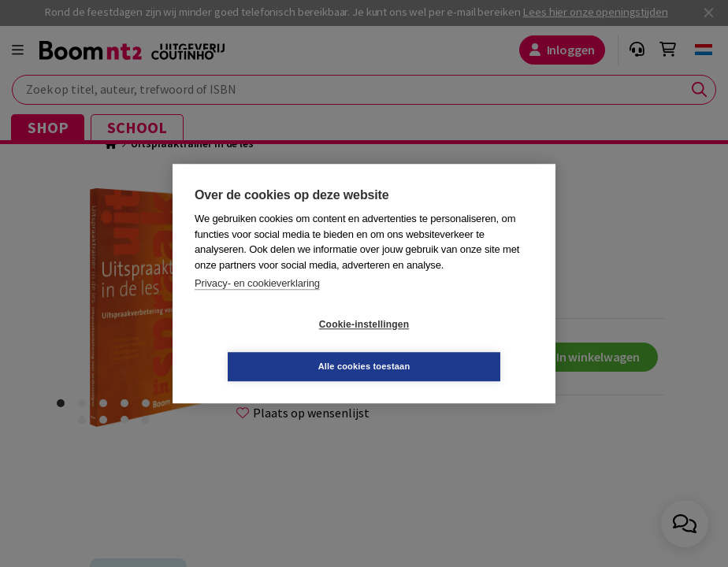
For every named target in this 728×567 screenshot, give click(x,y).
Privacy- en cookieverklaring (257, 304)
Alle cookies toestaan (458, 345)
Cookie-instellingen (270, 346)
